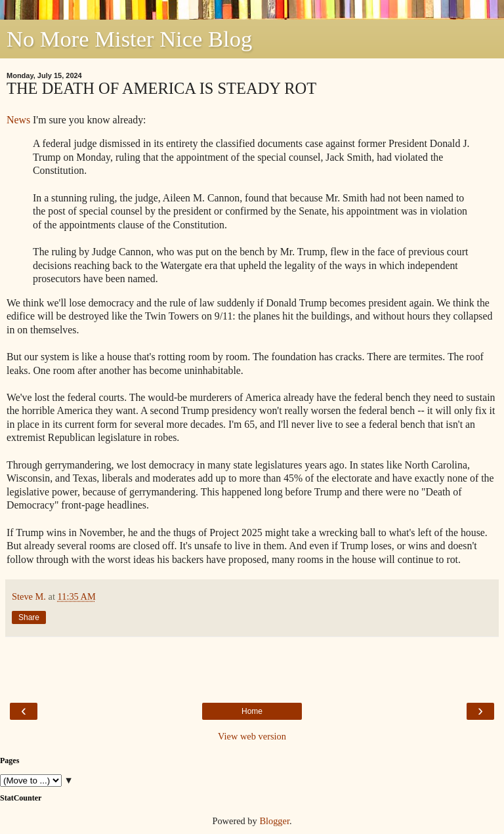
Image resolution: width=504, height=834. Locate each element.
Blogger (274, 821)
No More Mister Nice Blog (129, 39)
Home (252, 711)
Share (29, 617)
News (18, 120)
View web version (252, 736)
